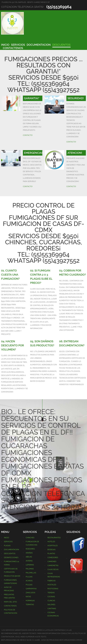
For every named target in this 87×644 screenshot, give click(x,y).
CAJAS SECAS (53, 569)
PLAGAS (7, 546)
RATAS (28, 597)
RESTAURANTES (54, 538)
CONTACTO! (28, 135)
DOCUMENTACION (39, 45)
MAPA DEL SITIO (10, 602)
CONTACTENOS (13, 48)
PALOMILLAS (31, 573)
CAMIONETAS (53, 565)
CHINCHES (30, 538)
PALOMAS (30, 569)
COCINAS (51, 597)
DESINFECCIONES (11, 558)
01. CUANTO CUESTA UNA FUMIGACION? (10, 275)
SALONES (51, 605)
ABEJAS (29, 557)
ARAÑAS (29, 553)
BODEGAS (51, 550)
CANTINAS (52, 609)
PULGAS (29, 577)
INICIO (5, 45)
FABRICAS (51, 581)
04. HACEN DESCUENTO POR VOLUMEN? (13, 345)
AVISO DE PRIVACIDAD (50, 640)
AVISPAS (29, 561)
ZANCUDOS (30, 593)
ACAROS (29, 581)
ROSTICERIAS (53, 589)
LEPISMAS (30, 565)
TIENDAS (51, 593)
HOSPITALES (53, 546)
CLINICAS (51, 601)
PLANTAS (51, 554)
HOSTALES (52, 585)
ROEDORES (30, 549)
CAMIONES (52, 561)
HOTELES (51, 542)
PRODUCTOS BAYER (12, 576)
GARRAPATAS (31, 589)
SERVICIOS (18, 45)
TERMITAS (30, 605)
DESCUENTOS (61, 45)
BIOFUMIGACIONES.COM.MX (71, 640)
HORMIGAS (30, 601)
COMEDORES (53, 558)
